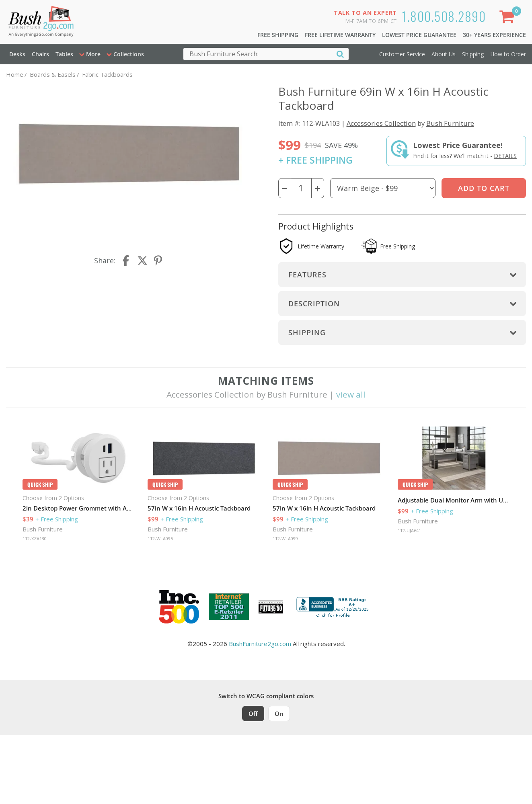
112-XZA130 (35, 538)
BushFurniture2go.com (260, 644)
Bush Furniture (450, 123)
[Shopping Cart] (508, 18)
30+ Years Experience (494, 35)
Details (505, 156)
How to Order (508, 54)
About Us (444, 54)
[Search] (340, 54)
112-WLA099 (285, 538)
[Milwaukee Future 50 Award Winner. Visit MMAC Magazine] (271, 607)
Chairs (40, 54)
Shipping (473, 54)
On (279, 714)
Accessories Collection (381, 123)
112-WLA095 (160, 538)
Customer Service (402, 54)
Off (253, 714)
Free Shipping (278, 35)
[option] (79, 485)
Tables (64, 54)
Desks (17, 54)
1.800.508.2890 (444, 16)
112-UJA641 (409, 530)
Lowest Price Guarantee (419, 35)
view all (351, 394)
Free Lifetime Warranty (340, 35)
